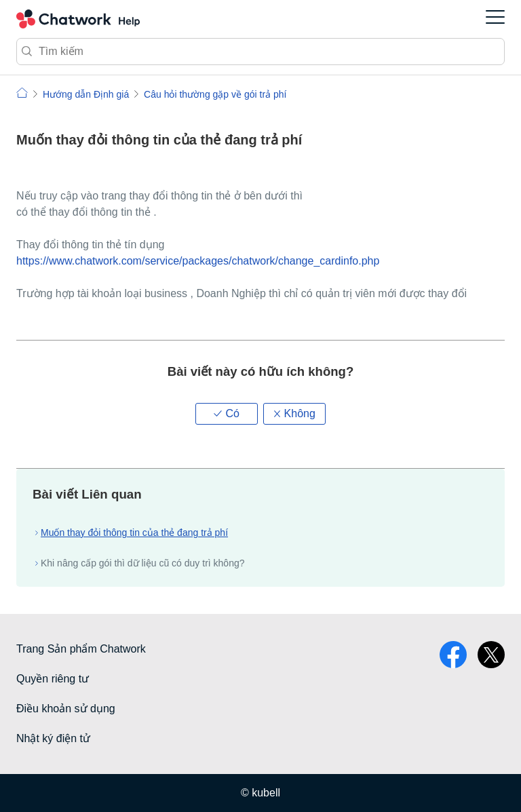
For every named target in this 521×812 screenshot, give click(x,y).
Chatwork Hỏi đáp (78, 19)
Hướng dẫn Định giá (86, 94)
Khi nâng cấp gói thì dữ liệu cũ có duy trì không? (143, 563)
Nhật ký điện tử (53, 738)
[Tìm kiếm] (260, 52)
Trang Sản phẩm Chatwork (81, 649)
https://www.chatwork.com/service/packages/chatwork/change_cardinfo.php (198, 261)
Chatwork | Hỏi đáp (22, 93)
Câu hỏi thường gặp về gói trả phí (215, 94)
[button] (227, 414)
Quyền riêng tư (53, 679)
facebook (453, 655)
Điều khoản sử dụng (66, 709)
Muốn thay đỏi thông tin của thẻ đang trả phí (134, 533)
